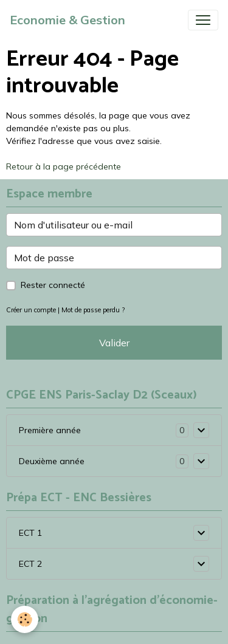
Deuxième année (52, 461)
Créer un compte (31, 310)
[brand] (67, 20)
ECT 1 (30, 533)
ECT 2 (30, 564)
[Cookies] (25, 619)
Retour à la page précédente (64, 166)
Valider (114, 343)
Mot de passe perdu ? (93, 310)
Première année (50, 430)
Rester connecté (53, 285)
